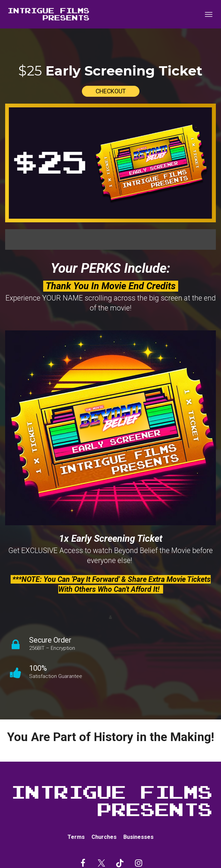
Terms (76, 837)
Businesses (138, 837)
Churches (104, 837)
